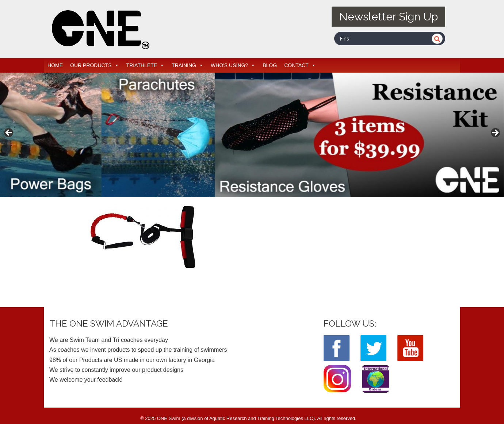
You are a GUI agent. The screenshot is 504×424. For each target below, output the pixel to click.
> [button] (495, 133)
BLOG (270, 65)
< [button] (9, 133)
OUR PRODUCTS (95, 65)
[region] (252, 135)
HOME (55, 65)
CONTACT (300, 65)
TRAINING (188, 65)
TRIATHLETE (146, 65)
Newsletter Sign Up (388, 17)
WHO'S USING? (233, 65)
